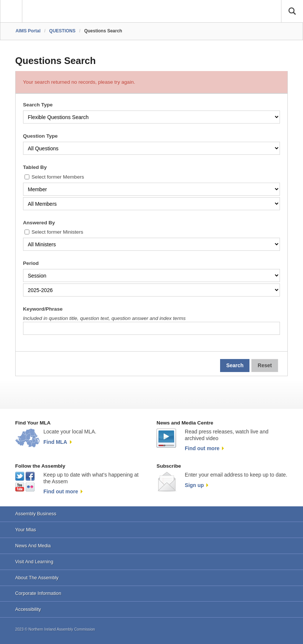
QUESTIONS (62, 31)
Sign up (194, 485)
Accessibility (28, 609)
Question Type (40, 136)
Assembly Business (36, 514)
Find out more (202, 448)
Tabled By (35, 167)
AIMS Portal (28, 31)
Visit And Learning (34, 562)
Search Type (38, 105)
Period (31, 263)
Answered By (39, 223)
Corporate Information (38, 593)
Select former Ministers (57, 232)
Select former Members (58, 177)
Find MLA (55, 442)
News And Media (33, 546)
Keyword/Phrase (43, 309)
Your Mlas (26, 530)
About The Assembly (37, 578)
